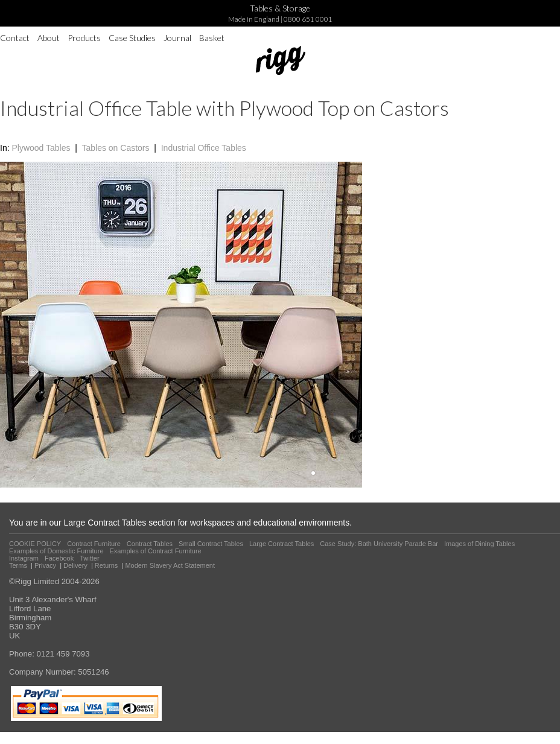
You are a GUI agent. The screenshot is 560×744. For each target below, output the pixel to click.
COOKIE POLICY (35, 544)
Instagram (24, 558)
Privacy (45, 565)
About (49, 38)
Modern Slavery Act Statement (170, 565)
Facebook (59, 558)
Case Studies (132, 38)
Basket (212, 38)
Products (84, 38)
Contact (15, 38)
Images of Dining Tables (479, 544)
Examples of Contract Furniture (156, 551)
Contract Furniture (94, 544)
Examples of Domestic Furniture (56, 551)
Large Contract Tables (282, 544)
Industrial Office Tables (204, 148)
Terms (18, 565)
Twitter (89, 558)
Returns (107, 565)
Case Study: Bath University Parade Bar (379, 544)
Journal (177, 38)
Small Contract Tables (211, 544)
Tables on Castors (115, 148)
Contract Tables (150, 544)
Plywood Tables (41, 148)
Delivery (75, 565)
